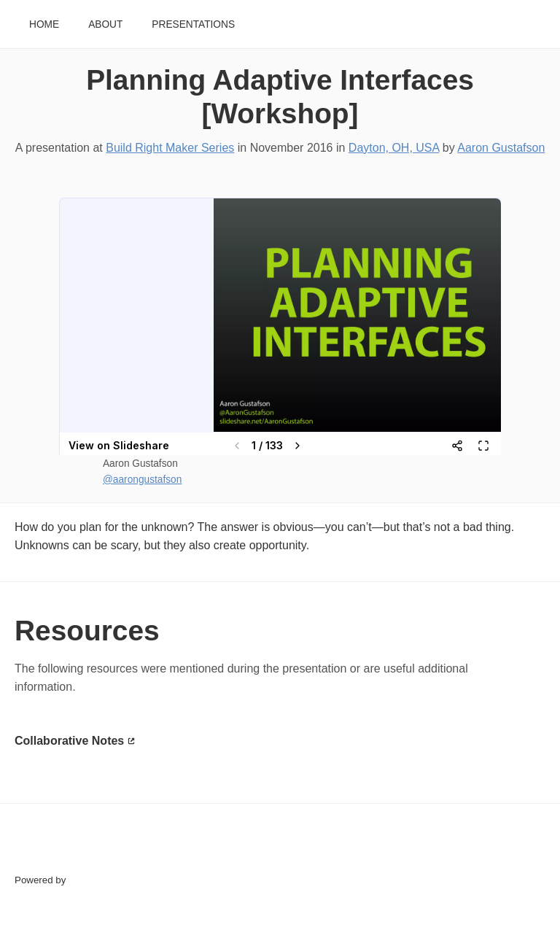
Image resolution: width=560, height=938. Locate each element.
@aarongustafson (142, 480)
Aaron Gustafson (501, 148)
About (105, 24)
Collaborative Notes (69, 741)
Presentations (193, 24)
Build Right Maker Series (170, 148)
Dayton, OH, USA (394, 148)
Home (44, 24)
